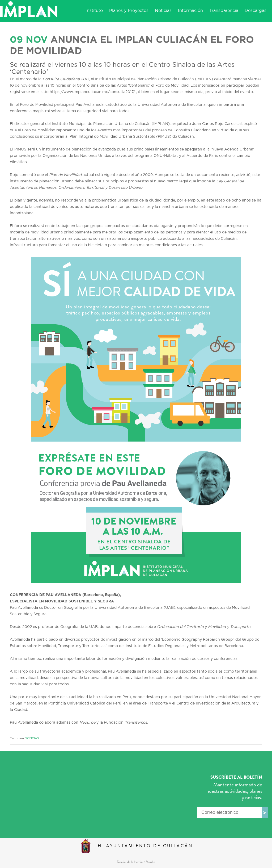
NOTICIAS (32, 738)
